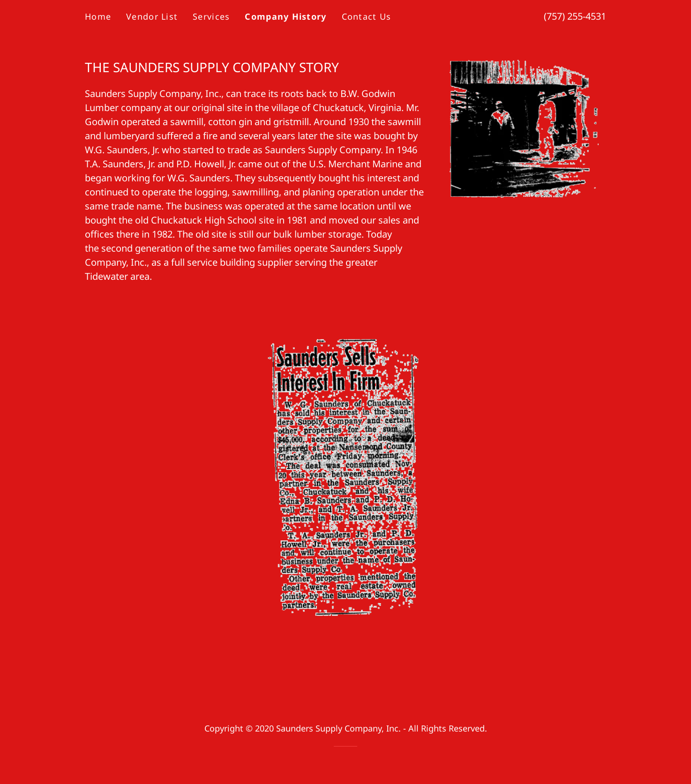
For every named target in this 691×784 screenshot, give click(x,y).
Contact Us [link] (367, 16)
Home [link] (98, 16)
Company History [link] (285, 16)
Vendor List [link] (152, 16)
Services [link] (211, 16)
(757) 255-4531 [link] (575, 16)
